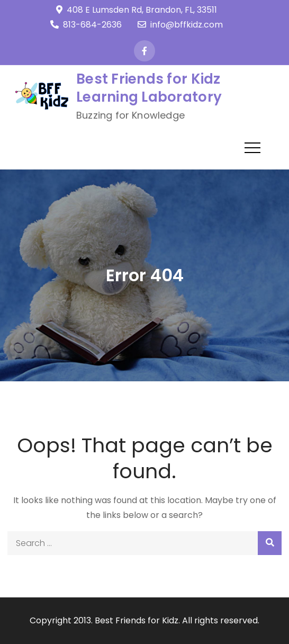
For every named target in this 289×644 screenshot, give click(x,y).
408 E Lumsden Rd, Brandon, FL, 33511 (137, 10)
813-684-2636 (86, 25)
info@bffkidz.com (180, 25)
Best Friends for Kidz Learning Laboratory (149, 88)
